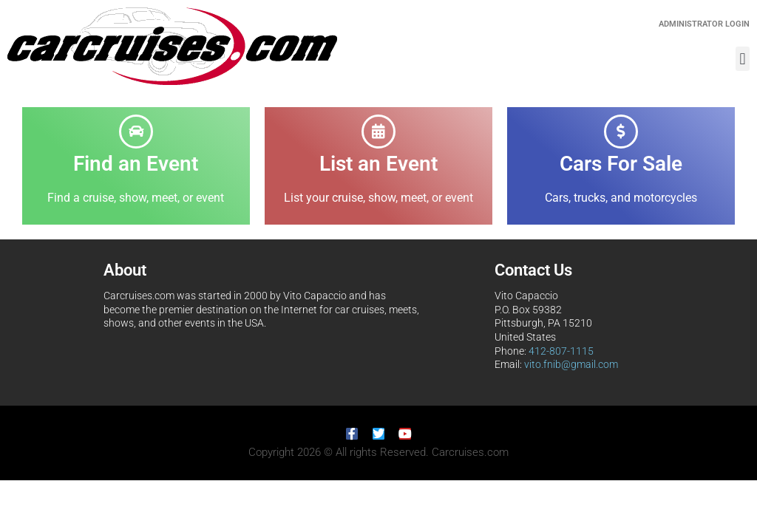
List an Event (378, 164)
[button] (743, 59)
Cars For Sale (621, 164)
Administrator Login (704, 24)
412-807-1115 (561, 351)
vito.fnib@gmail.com (571, 365)
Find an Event (136, 164)
